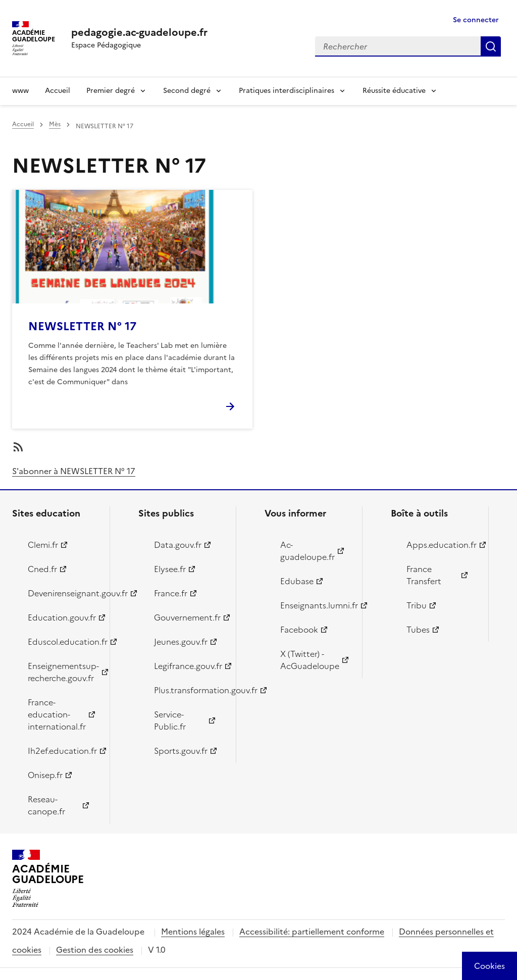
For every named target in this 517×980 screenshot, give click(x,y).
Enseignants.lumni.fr (315, 605)
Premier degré (111, 91)
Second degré (187, 91)
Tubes (418, 630)
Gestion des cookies (95, 950)
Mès (55, 124)
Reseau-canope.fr (46, 805)
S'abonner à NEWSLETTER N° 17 (74, 471)
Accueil (58, 91)
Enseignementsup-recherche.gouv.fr (63, 672)
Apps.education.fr (442, 545)
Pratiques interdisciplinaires (287, 91)
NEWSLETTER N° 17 (82, 326)
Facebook (299, 630)
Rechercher (491, 46)
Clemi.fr (43, 545)
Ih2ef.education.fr (62, 751)
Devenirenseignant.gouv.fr (63, 593)
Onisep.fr (45, 775)
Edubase (297, 581)
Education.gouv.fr (62, 617)
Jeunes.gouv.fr (181, 642)
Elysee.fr (170, 569)
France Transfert (424, 575)
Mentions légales (193, 932)
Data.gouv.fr (178, 545)
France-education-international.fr (57, 714)
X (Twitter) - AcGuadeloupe (310, 660)
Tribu (417, 605)
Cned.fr (42, 569)
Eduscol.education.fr (63, 642)
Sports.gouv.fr (181, 751)
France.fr (171, 593)
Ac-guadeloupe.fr (307, 551)
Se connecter (476, 20)
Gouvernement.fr (187, 617)
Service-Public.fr (170, 720)
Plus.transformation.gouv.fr (189, 690)
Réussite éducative (394, 91)
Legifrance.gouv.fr (188, 666)
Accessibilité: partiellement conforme (312, 932)
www (20, 91)
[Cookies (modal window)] (489, 966)
